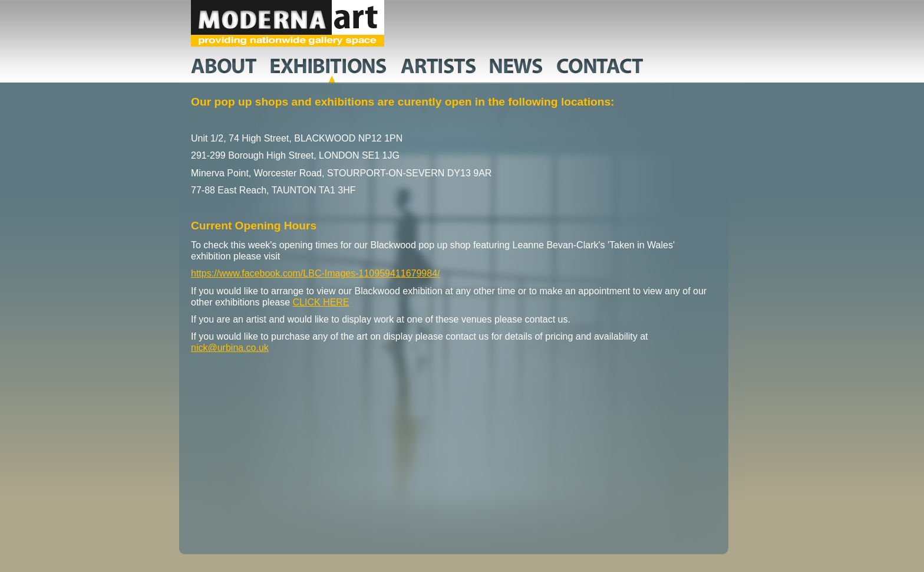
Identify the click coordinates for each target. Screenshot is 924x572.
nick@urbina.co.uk (230, 348)
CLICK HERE (321, 302)
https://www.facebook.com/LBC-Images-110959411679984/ (315, 273)
